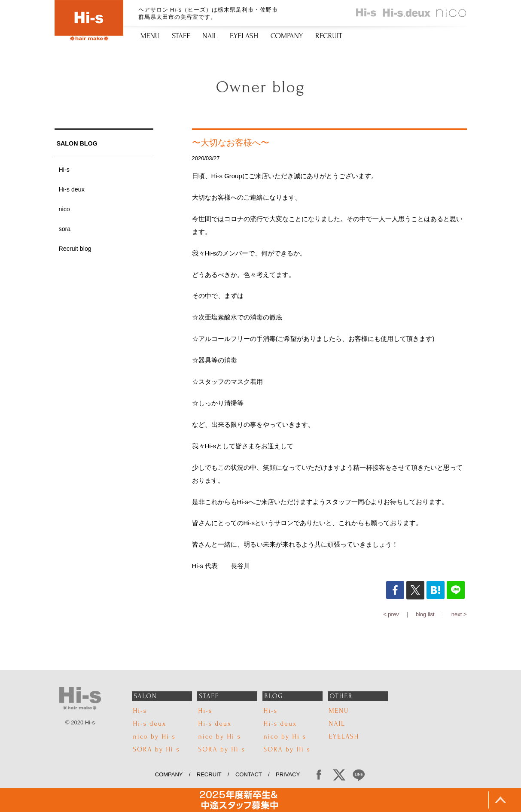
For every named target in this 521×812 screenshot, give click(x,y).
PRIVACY (291, 774)
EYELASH (244, 36)
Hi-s (64, 170)
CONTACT (249, 774)
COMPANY (287, 36)
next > (459, 614)
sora (65, 229)
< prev (391, 614)
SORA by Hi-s (157, 750)
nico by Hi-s (154, 737)
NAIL (210, 36)
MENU (150, 36)
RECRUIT (329, 36)
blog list (425, 614)
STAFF (181, 36)
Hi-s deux (72, 189)
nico (64, 209)
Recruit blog (75, 249)
